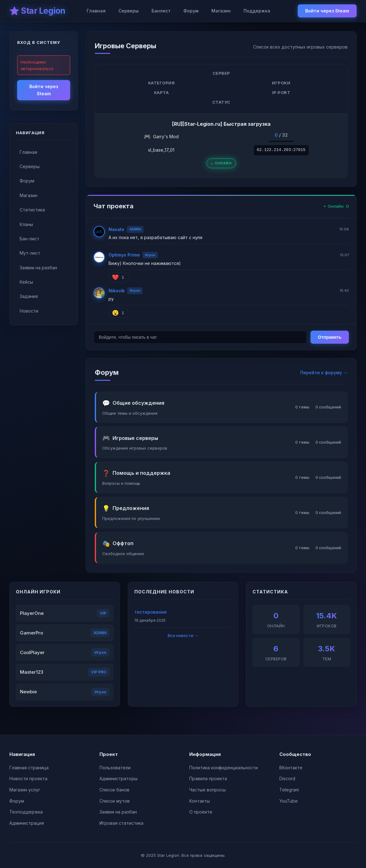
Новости (29, 311)
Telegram (289, 790)
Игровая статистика (121, 823)
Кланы (26, 224)
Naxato (116, 229)
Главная (96, 11)
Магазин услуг (25, 790)
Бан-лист (29, 239)
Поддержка (257, 11)
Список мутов (115, 801)
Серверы (129, 11)
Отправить (330, 337)
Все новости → (183, 635)
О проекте (201, 812)
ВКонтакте (291, 768)
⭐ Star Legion (37, 11)
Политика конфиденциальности (224, 768)
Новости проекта (28, 778)
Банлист (161, 11)
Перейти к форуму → (324, 373)
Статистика (32, 210)
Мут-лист (30, 253)
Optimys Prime (124, 255)
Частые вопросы (207, 790)
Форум (191, 11)
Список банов (114, 790)
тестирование (151, 612)
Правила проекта (208, 778)
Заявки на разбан (38, 268)
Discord (287, 778)
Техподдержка (26, 812)
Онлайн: (336, 206)
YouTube (289, 801)
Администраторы (118, 778)
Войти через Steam (327, 11)
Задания (29, 296)
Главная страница (29, 768)
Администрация (27, 823)
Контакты (200, 801)
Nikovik (117, 291)
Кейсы (26, 282)
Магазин (221, 11)
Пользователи (115, 768)
